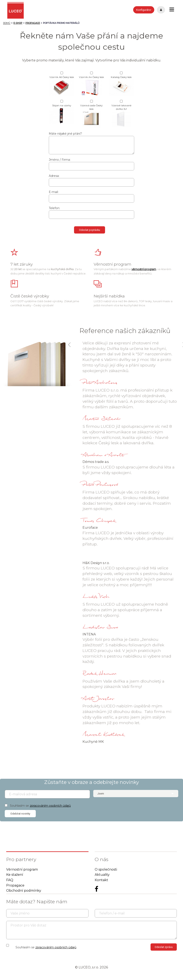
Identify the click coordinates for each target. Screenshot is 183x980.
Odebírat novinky (20, 814)
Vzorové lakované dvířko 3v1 (121, 116)
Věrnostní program (22, 869)
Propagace (15, 885)
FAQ (10, 880)
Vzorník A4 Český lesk (91, 86)
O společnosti (106, 869)
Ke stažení (15, 875)
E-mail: (54, 192)
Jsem (101, 794)
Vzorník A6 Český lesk (62, 86)
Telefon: (54, 208)
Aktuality (102, 875)
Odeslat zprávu (164, 947)
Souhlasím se (40, 806)
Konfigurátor (144, 10)
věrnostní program (144, 269)
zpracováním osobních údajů (50, 806)
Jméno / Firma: (60, 160)
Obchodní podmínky (24, 891)
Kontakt (101, 880)
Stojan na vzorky (62, 114)
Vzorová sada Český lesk (91, 116)
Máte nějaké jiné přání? (65, 134)
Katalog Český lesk (121, 86)
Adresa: (54, 176)
